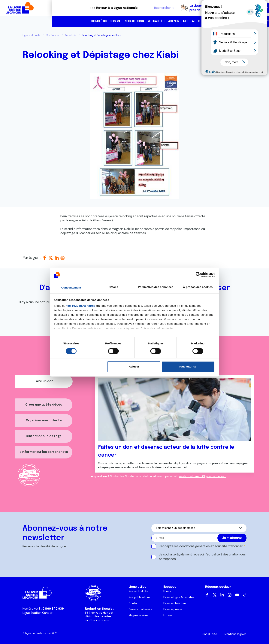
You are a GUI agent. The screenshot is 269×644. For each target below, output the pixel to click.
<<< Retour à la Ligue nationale (61, 8)
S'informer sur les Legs (44, 436)
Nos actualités (138, 591)
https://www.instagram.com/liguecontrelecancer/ (243, 22)
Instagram (230, 595)
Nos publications (139, 597)
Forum (167, 591)
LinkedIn (222, 595)
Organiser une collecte (44, 420)
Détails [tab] (113, 287)
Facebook (207, 595)
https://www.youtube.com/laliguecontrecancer (259, 22)
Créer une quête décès (44, 405)
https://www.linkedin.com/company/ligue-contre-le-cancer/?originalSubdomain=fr (251, 22)
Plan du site (210, 634)
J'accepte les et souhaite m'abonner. (201, 546)
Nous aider (139, 21)
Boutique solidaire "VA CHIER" (196, 8)
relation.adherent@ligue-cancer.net (202, 476)
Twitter (215, 595)
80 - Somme (53, 35)
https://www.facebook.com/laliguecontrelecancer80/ (235, 22)
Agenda (121, 21)
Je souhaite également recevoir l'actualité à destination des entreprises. (202, 557)
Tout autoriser (188, 367)
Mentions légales (236, 634)
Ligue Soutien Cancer (38, 613)
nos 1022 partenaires (80, 306)
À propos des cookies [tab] (198, 287)
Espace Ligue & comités (179, 597)
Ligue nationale (31, 35)
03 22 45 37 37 (219, 21)
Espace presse (173, 609)
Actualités (104, 21)
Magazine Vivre (138, 615)
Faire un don (250, 8)
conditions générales (195, 546)
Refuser (134, 367)
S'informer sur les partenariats (44, 452)
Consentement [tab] (71, 288)
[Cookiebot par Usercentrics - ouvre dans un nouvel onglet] (198, 275)
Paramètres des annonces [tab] (156, 287)
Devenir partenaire (141, 609)
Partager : (32, 258)
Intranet (169, 615)
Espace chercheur (175, 603)
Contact (134, 603)
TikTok (245, 595)
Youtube (237, 595)
